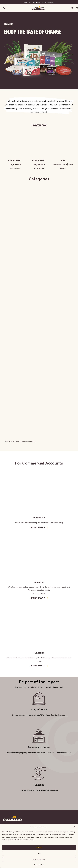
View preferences (39, 859)
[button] (75, 827)
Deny (39, 853)
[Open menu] (1, 8)
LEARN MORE (37, 527)
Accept (39, 847)
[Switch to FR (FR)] (77, 8)
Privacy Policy (39, 865)
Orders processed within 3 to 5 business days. (39, 2)
